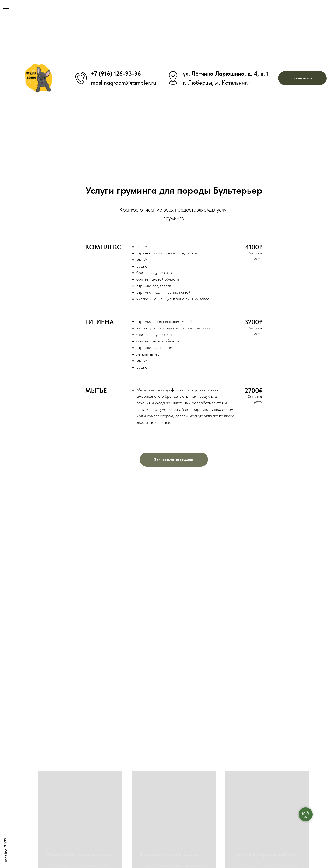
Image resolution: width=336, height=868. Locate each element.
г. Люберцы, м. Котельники (217, 83)
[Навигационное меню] (6, 7)
